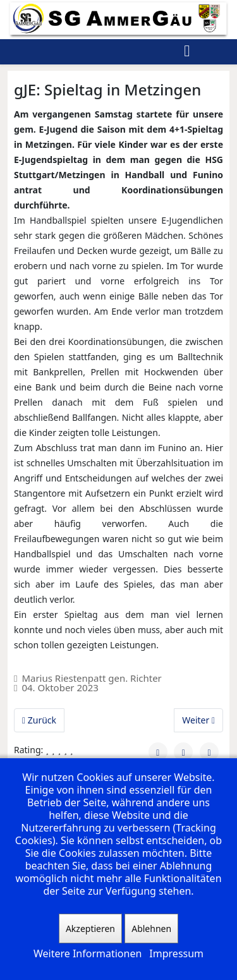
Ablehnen (151, 929)
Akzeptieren (90, 929)
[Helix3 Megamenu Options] (187, 52)
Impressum (176, 953)
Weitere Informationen (88, 953)
